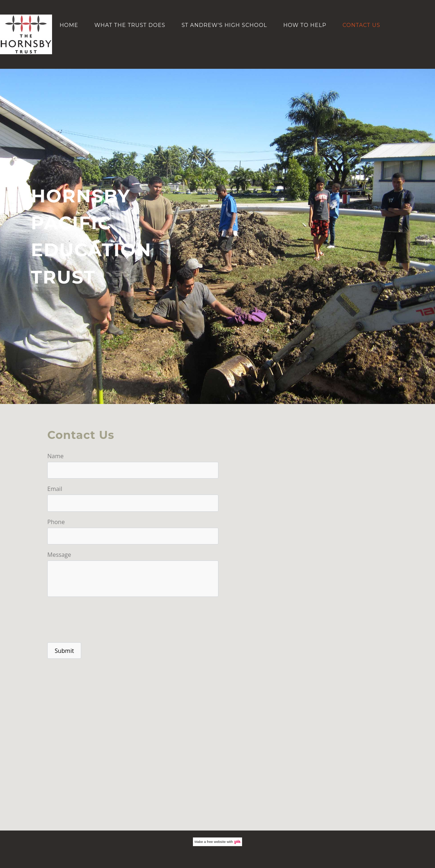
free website (216, 842)
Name (56, 456)
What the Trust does (130, 25)
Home (69, 25)
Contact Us (361, 25)
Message (59, 555)
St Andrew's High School (224, 25)
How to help (305, 25)
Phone (56, 522)
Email (55, 489)
